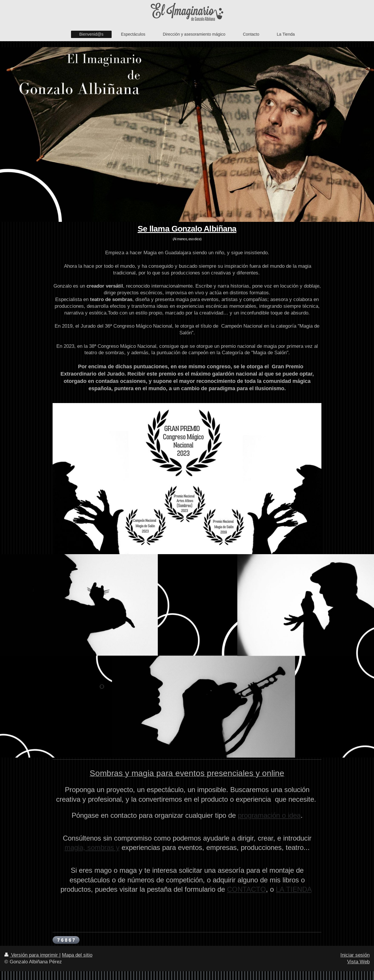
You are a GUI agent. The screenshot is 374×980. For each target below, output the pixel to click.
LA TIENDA (294, 890)
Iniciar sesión (355, 955)
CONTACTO (246, 890)
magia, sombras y (92, 848)
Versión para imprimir (32, 955)
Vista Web (358, 962)
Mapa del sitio (77, 955)
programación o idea (269, 816)
